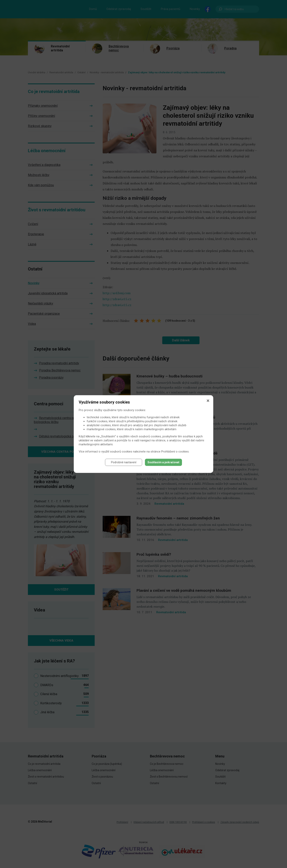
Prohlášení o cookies (175, 453)
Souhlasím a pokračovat (163, 463)
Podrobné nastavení (124, 463)
